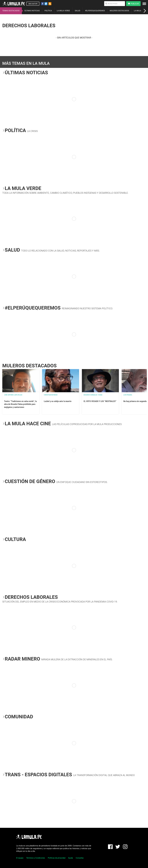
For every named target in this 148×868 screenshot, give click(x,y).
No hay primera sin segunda (135, 401)
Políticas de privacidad (57, 858)
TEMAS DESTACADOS (11, 11)
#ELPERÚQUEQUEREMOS (95, 11)
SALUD (78, 11)
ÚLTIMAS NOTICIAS (32, 11)
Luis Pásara (128, 395)
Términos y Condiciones (36, 858)
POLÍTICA (48, 11)
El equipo (20, 858)
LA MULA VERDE (63, 11)
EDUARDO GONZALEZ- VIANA (93, 395)
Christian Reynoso (51, 395)
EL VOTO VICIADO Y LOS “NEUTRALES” (100, 401)
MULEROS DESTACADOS (119, 11)
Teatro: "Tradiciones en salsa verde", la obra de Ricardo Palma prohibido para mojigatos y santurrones (20, 404)
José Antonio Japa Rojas (13, 395)
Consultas (80, 858)
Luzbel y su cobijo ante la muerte (58, 401)
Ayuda (70, 858)
